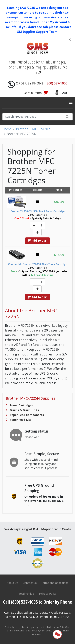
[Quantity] (42, 225)
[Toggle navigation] (71, 102)
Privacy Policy (48, 594)
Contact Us (30, 583)
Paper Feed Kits (20, 420)
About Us (12, 583)
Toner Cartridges (21, 405)
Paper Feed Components (26, 415)
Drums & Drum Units (24, 410)
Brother (22, 129)
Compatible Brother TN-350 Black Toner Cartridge (38, 264)
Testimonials (27, 594)
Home (7, 129)
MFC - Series (41, 129)
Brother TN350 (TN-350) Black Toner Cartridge (38, 211)
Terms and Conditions (55, 583)
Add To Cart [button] (37, 241)
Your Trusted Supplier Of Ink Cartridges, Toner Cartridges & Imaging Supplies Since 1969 (38, 67)
